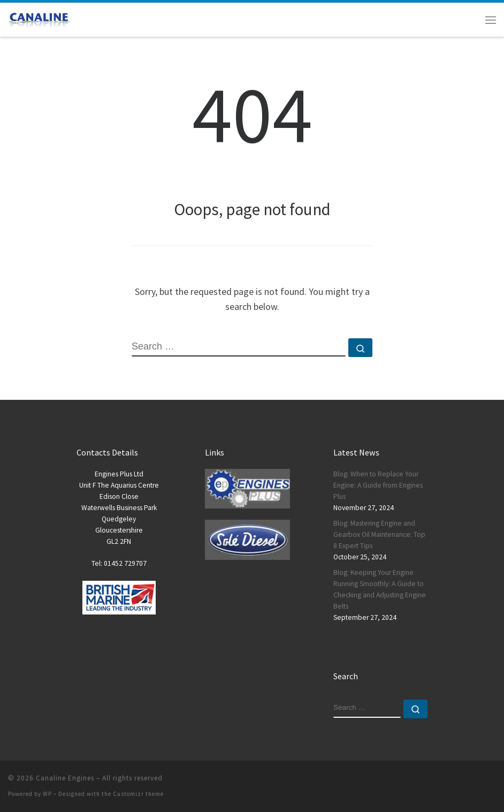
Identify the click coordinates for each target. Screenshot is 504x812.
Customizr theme (138, 794)
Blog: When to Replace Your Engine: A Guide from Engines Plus (378, 485)
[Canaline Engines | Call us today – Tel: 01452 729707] (39, 18)
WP (47, 794)
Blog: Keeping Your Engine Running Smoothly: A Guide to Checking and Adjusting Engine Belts (380, 589)
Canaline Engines (65, 778)
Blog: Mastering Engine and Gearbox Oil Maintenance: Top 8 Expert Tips (379, 534)
